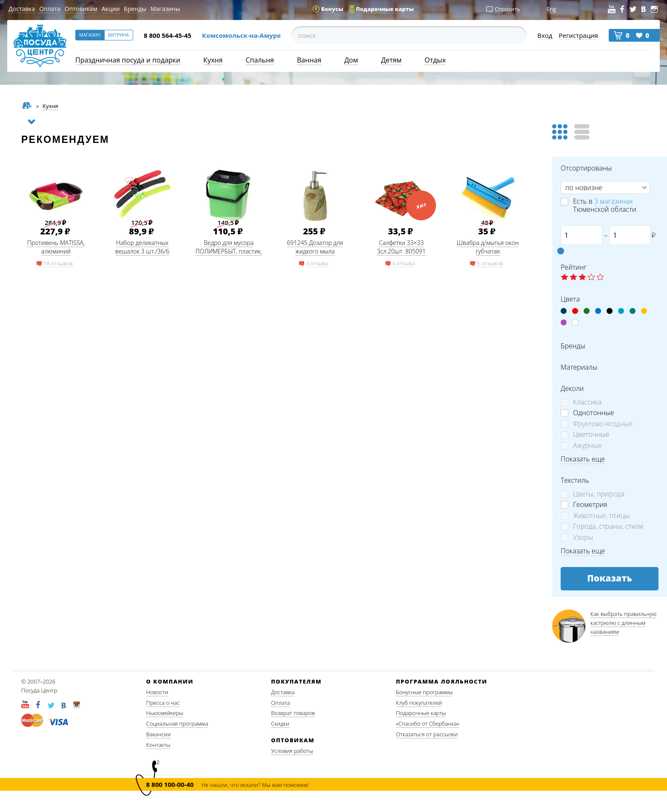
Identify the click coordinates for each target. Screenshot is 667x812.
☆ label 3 (582, 278)
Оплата (50, 9)
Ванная (309, 60)
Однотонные (594, 413)
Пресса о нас (163, 703)
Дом (351, 60)
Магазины (165, 9)
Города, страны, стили (608, 526)
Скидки (280, 724)
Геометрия (590, 505)
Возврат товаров (293, 713)
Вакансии (159, 734)
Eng (551, 9)
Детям (391, 60)
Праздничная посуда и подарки (128, 60)
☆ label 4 (591, 278)
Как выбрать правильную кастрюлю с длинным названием (623, 623)
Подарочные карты (421, 713)
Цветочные (591, 434)
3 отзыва (317, 263)
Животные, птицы (601, 516)
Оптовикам (81, 9)
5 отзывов (490, 263)
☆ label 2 (573, 278)
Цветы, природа (599, 494)
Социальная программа (177, 724)
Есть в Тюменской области (605, 205)
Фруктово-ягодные (603, 424)
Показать (610, 578)
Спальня (259, 60)
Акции (111, 9)
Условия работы (292, 751)
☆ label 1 (564, 278)
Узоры (583, 537)
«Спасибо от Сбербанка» (428, 724)
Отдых (435, 60)
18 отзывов (58, 263)
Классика (587, 402)
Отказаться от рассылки (427, 734)
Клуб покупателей (419, 703)
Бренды (135, 9)
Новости (157, 692)
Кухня (213, 60)
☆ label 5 (600, 278)
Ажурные (587, 446)
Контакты (158, 745)
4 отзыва (404, 263)
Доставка (22, 9)
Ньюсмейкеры (165, 713)
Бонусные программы (425, 692)
